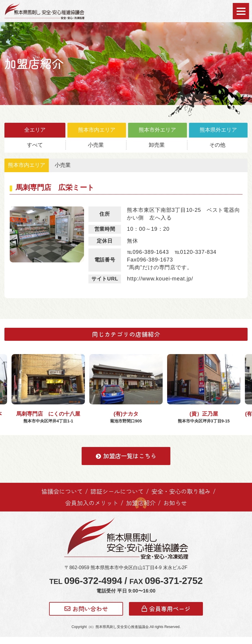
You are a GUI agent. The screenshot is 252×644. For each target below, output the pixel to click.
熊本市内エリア (97, 130)
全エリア (35, 130)
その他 (217, 145)
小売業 (96, 145)
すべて (35, 145)
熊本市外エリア (157, 130)
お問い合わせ (86, 615)
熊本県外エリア (218, 130)
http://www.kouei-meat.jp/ (160, 279)
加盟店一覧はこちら (126, 463)
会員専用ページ (166, 615)
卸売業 (157, 145)
